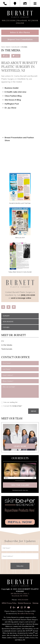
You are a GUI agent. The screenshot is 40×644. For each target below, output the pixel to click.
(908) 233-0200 (28, 295)
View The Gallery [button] (20, 485)
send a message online (21, 298)
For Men (6, 327)
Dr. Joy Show (10, 108)
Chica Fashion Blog (13, 96)
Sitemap (35, 603)
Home (3, 47)
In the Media (7, 345)
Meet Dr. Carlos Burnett (13, 47)
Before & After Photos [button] (20, 32)
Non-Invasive (8, 322)
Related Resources (24, 603)
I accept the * (13, 406)
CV (3, 341)
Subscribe (20, 566)
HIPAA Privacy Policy (9, 603)
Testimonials (7, 349)
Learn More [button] (20, 446)
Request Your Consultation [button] (20, 39)
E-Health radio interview (16, 92)
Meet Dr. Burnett (14, 335)
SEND (33, 411)
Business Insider (12, 88)
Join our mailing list (10, 402)
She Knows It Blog (13, 100)
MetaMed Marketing (26, 613)
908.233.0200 (9, 20)
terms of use (17, 406)
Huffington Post (12, 104)
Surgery (6, 316)
